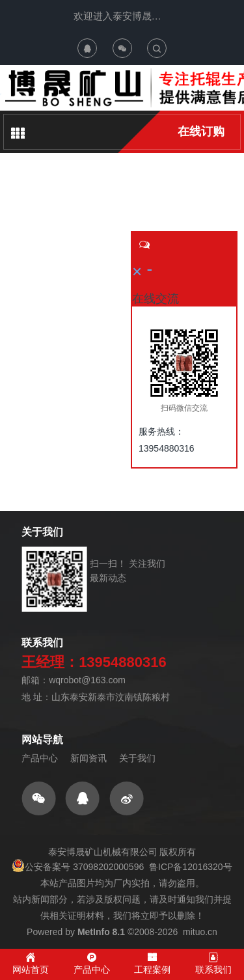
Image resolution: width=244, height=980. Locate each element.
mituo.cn (200, 932)
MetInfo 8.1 (101, 932)
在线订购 (201, 131)
